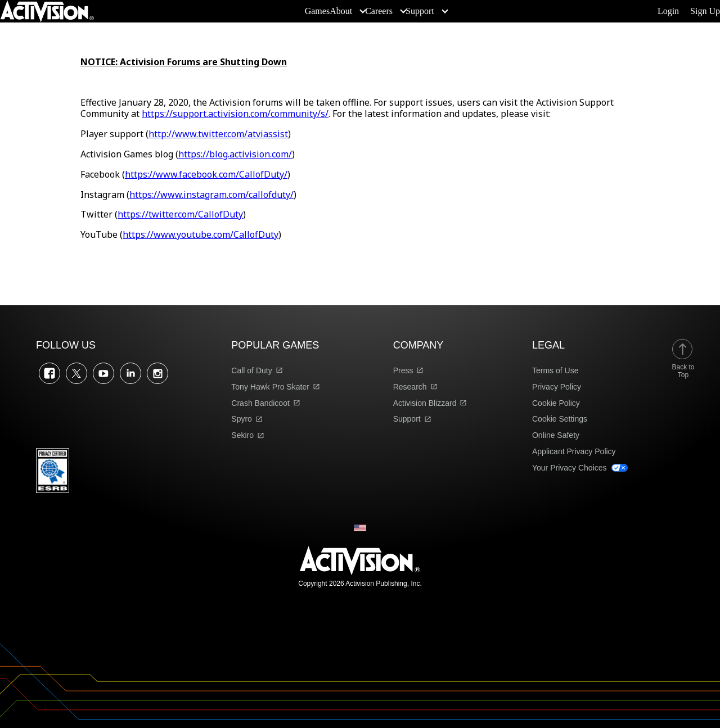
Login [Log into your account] (668, 11)
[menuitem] (317, 11)
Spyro (242, 419)
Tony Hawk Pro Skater (270, 387)
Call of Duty (251, 370)
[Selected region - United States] (360, 528)
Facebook (49, 373)
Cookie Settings (560, 419)
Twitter (76, 373)
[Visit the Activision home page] (47, 11)
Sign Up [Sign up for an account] (705, 11)
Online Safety (556, 435)
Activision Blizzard (425, 403)
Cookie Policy (556, 403)
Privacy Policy (557, 387)
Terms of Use (555, 370)
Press (403, 370)
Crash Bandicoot (260, 403)
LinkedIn (130, 373)
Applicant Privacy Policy (574, 451)
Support (407, 419)
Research (410, 387)
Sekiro (242, 435)
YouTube (103, 373)
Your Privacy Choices (570, 468)
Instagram (157, 373)
